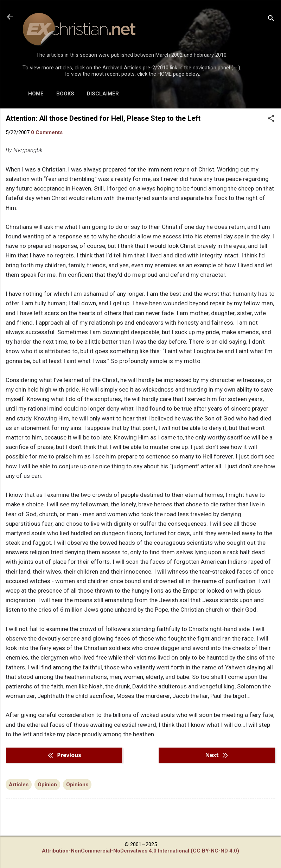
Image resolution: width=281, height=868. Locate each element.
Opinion (47, 785)
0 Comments (47, 132)
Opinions (77, 785)
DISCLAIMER (103, 94)
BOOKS (65, 94)
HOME (36, 94)
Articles (19, 785)
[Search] (271, 19)
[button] (271, 119)
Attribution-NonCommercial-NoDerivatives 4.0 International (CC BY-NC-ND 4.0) (140, 851)
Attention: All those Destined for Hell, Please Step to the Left (103, 118)
